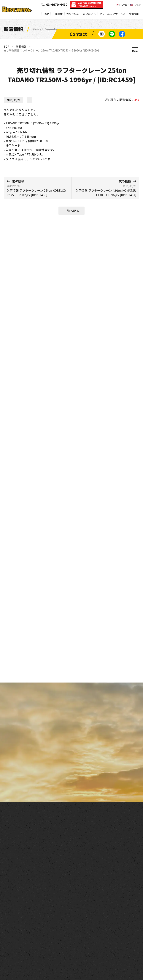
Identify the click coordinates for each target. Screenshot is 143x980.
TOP (46, 14)
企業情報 (134, 14)
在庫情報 (58, 14)
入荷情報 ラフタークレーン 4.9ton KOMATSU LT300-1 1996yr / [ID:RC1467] (105, 188)
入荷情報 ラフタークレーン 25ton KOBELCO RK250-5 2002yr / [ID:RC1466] (38, 188)
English (138, 5)
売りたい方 (73, 14)
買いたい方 (89, 14)
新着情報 (21, 46)
